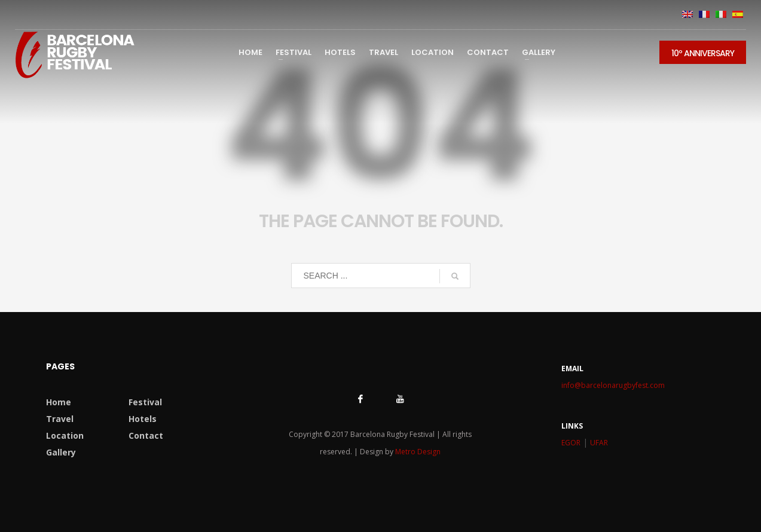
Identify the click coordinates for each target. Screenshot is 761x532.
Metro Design (418, 452)
